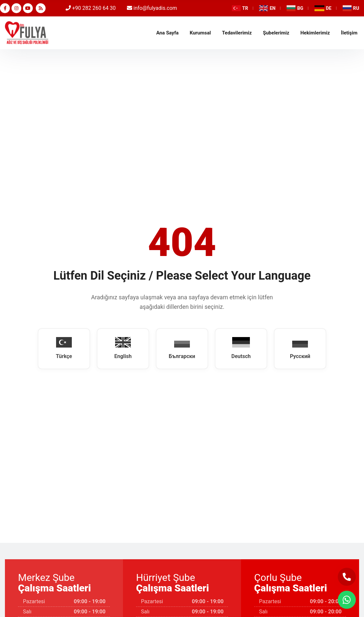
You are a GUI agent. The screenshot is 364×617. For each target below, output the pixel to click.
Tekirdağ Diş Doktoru (27, 33)
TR (240, 8)
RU (351, 8)
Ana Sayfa (167, 33)
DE (323, 8)
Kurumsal (200, 33)
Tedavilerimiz (237, 33)
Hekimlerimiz (315, 33)
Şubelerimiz (276, 33)
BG (295, 8)
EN (267, 8)
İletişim (349, 33)
